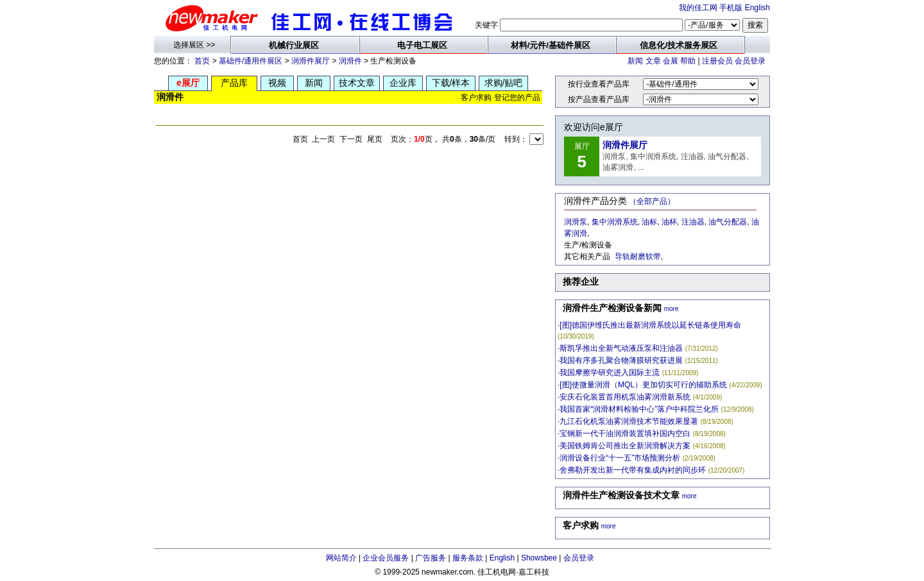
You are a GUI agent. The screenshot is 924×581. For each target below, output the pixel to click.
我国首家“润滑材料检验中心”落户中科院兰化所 (639, 409)
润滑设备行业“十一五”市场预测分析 (620, 458)
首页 (202, 61)
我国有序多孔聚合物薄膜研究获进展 (621, 360)
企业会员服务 (386, 558)
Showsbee (539, 558)
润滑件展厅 (311, 61)
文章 (653, 61)
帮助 (688, 61)
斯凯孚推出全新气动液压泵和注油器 (621, 348)
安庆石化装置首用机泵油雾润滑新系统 (625, 397)
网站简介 (341, 558)
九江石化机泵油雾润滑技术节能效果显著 (629, 421)
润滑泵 (576, 222)
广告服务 (431, 558)
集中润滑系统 (615, 222)
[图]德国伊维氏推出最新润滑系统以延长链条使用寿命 (650, 325)
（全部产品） (652, 201)
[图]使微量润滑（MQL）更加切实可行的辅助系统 (643, 385)
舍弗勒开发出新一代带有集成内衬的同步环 (633, 470)
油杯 (669, 222)
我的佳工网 (698, 8)
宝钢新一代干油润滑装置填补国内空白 (625, 434)
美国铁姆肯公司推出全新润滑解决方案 (625, 446)
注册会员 (717, 61)
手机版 (731, 8)
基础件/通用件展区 (251, 61)
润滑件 (350, 61)
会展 (671, 61)
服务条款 (468, 558)
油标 (649, 222)
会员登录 (750, 61)
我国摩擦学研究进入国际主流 (610, 373)
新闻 (635, 61)
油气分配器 (728, 222)
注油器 (693, 222)
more (672, 309)
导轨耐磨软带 (638, 257)
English (757, 8)
